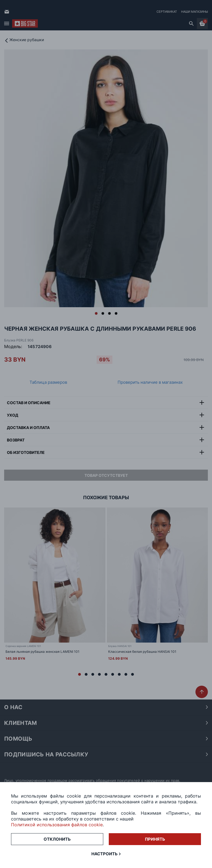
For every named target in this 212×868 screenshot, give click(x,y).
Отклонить (57, 839)
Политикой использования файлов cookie (57, 825)
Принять (155, 839)
